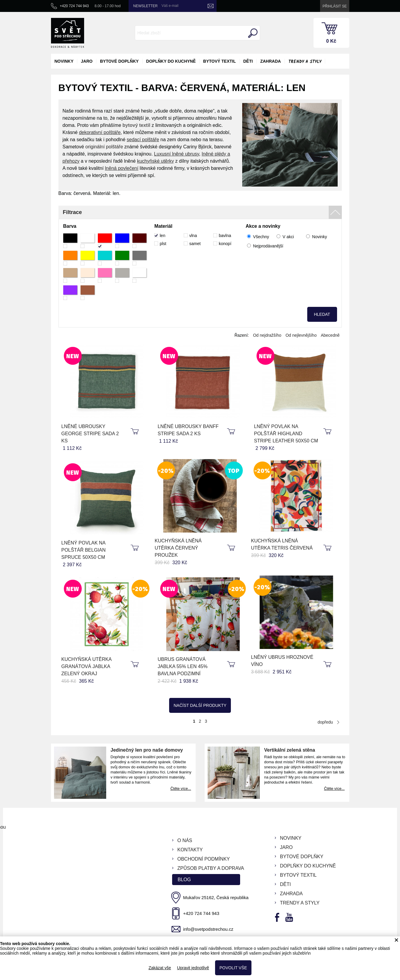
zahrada (270, 61)
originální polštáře (104, 147)
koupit (135, 432)
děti (248, 61)
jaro (87, 61)
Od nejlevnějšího (301, 335)
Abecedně (330, 335)
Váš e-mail (170, 6)
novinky (64, 61)
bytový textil (219, 61)
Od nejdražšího (267, 335)
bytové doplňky (119, 61)
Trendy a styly (305, 62)
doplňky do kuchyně (171, 61)
